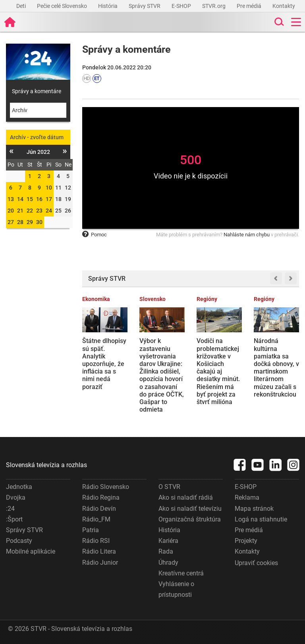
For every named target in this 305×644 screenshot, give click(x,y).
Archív (20, 110)
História (108, 6)
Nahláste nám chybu (247, 235)
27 (11, 222)
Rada (166, 551)
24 (49, 211)
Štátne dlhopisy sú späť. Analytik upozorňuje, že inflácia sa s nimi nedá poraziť (104, 364)
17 (49, 199)
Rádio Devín (99, 509)
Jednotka (19, 487)
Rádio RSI (96, 541)
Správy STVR (145, 6)
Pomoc (95, 235)
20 (11, 211)
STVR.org (214, 6)
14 (20, 199)
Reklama (247, 497)
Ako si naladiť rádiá (186, 497)
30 (39, 222)
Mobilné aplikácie (31, 551)
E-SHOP (182, 6)
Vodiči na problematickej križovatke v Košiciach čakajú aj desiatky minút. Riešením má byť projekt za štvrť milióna (218, 371)
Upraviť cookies (256, 563)
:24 (10, 509)
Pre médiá (250, 6)
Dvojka (16, 497)
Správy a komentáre (37, 91)
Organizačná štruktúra (190, 519)
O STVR (169, 487)
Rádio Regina (101, 497)
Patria (91, 530)
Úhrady (168, 563)
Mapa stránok (254, 509)
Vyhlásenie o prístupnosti (176, 589)
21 (20, 211)
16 (39, 199)
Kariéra (168, 541)
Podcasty (19, 541)
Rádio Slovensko (106, 487)
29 (30, 222)
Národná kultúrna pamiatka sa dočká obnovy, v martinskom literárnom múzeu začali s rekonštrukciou (276, 367)
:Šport (14, 519)
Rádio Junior (100, 563)
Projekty (246, 541)
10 (49, 188)
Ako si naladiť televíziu (190, 509)
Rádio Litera (99, 551)
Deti (22, 6)
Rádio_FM (96, 519)
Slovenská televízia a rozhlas (46, 465)
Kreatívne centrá (181, 573)
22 (30, 211)
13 (11, 199)
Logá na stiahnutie (261, 519)
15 (30, 199)
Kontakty (284, 6)
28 (20, 222)
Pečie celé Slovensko (63, 6)
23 (39, 211)
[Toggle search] (278, 22)
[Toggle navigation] (296, 22)
